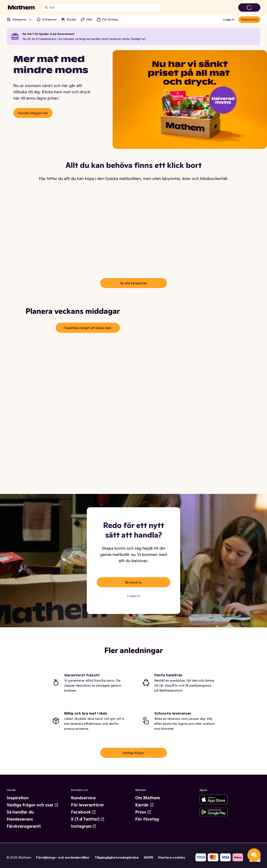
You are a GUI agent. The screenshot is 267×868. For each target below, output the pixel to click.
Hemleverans (20, 819)
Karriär (144, 805)
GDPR (148, 857)
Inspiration (18, 798)
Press (143, 812)
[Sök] (47, 8)
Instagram (84, 826)
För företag (147, 819)
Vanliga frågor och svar (33, 805)
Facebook (83, 812)
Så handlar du (20, 812)
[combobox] (104, 8)
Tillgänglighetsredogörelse (117, 857)
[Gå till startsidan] (21, 8)
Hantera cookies (172, 857)
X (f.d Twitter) (88, 819)
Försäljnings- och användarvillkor (63, 857)
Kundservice (83, 798)
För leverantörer (88, 805)
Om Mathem (148, 798)
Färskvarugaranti (24, 826)
